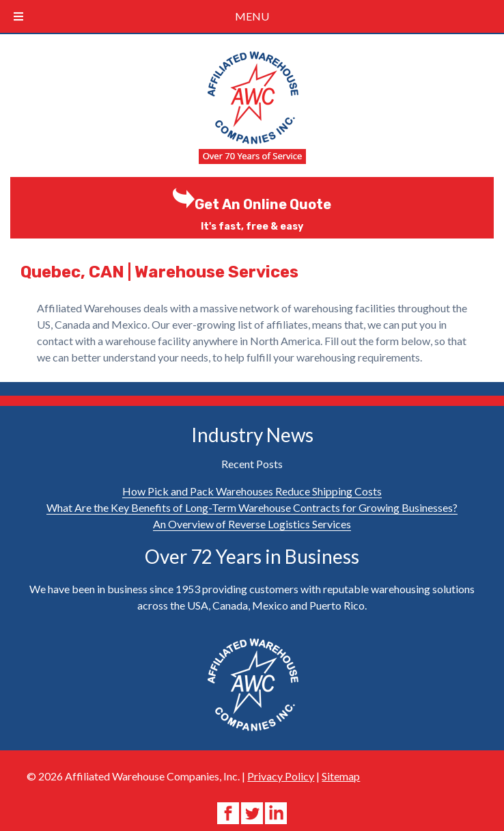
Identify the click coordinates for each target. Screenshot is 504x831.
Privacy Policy (281, 776)
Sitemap (341, 776)
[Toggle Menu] (18, 16)
